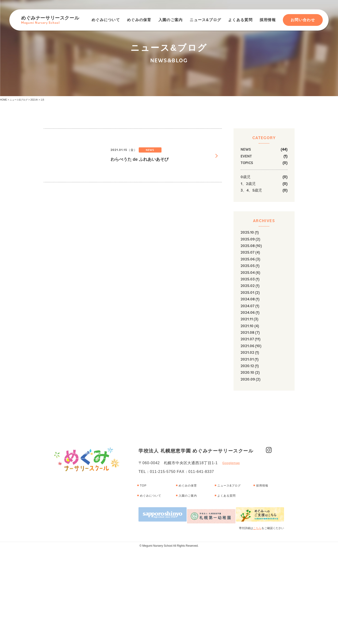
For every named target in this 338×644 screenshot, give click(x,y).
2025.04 (248, 272)
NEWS (246, 149)
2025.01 (247, 292)
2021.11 (247, 319)
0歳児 (246, 177)
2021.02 (247, 352)
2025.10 (247, 232)
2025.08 (248, 246)
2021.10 (247, 326)
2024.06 (248, 312)
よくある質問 (240, 20)
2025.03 (248, 279)
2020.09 (248, 379)
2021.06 (247, 346)
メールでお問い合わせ (84, 503)
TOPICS (247, 163)
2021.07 (247, 339)
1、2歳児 (248, 184)
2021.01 (247, 359)
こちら (257, 622)
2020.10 (247, 372)
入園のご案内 (171, 20)
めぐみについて (106, 20)
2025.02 (248, 286)
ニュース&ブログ (205, 20)
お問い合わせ (303, 20)
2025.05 (248, 266)
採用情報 (268, 20)
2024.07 (248, 306)
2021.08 (247, 332)
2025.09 (248, 239)
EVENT (246, 156)
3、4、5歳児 (251, 190)
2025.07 (248, 252)
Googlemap (231, 561)
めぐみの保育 (139, 20)
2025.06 (248, 259)
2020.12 (247, 366)
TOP (144, 583)
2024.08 (248, 299)
